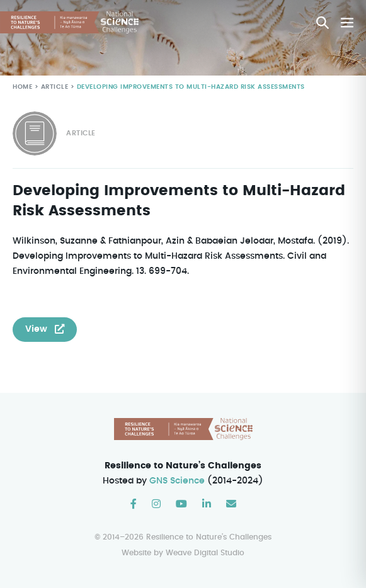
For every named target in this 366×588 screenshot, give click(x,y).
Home (22, 87)
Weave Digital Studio (205, 553)
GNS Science (178, 481)
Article (53, 87)
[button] (323, 23)
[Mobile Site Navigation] (347, 23)
